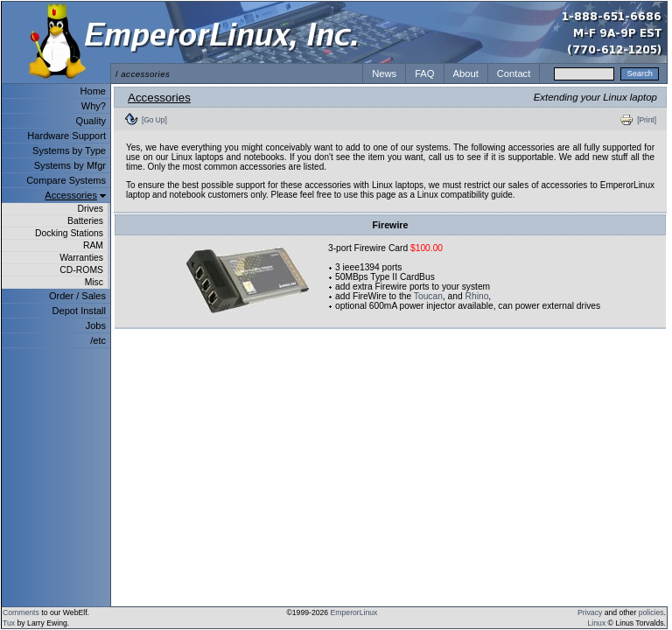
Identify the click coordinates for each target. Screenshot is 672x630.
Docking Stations (69, 233)
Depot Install (79, 311)
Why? (94, 106)
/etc (98, 340)
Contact (514, 73)
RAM (93, 245)
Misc (94, 282)
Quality (91, 121)
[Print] (647, 120)
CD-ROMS (81, 270)
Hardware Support (66, 136)
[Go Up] (154, 120)
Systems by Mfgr (70, 165)
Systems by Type (69, 150)
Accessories (71, 195)
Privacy (590, 612)
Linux (597, 623)
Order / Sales (77, 296)
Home (93, 91)
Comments (21, 612)
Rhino (477, 296)
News (384, 73)
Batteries (85, 221)
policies (651, 612)
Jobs (96, 325)
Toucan (428, 296)
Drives (91, 209)
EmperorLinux (354, 612)
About (466, 73)
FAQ (424, 73)
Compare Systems (66, 180)
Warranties (81, 258)
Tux (9, 623)
